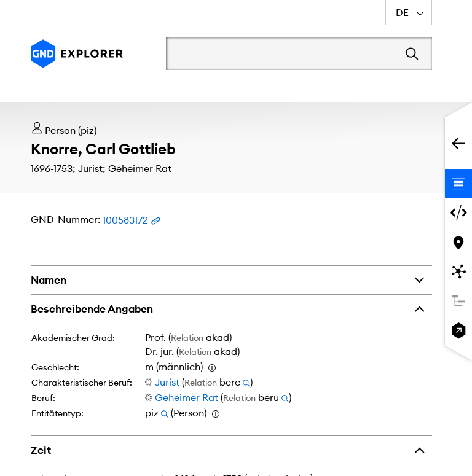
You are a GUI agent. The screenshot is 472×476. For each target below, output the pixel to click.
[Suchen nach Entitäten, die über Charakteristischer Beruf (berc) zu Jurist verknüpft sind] (246, 382)
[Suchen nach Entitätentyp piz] (165, 413)
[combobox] (409, 12)
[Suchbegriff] (281, 53)
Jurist (167, 382)
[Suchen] (412, 53)
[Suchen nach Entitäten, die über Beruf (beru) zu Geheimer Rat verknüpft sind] (285, 397)
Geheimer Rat (187, 397)
